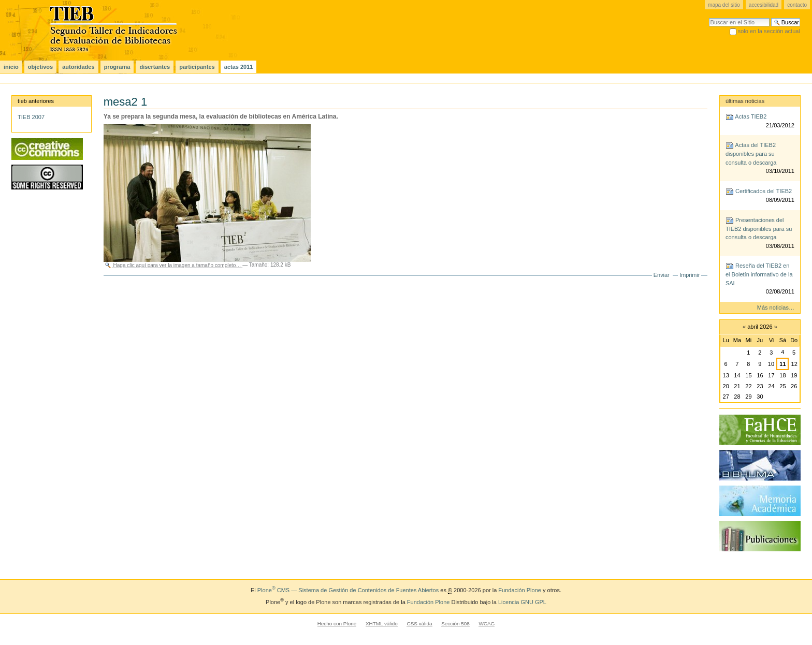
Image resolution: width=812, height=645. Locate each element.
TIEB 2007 (31, 117)
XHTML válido (382, 624)
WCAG (487, 624)
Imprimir (690, 275)
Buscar (709, 18)
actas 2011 (239, 67)
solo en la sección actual (769, 31)
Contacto (797, 5)
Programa (117, 67)
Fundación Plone (520, 590)
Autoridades (78, 67)
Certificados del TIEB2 (760, 196)
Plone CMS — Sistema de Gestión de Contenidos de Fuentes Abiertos (348, 590)
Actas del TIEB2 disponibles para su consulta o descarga (760, 158)
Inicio (11, 67)
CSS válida (419, 624)
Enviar (662, 275)
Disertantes (155, 67)
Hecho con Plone (337, 624)
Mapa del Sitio (724, 5)
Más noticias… (776, 307)
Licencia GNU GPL (522, 602)
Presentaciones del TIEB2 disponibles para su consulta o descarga (760, 233)
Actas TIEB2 (760, 121)
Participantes (197, 67)
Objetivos (40, 67)
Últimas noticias (745, 101)
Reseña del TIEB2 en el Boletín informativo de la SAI (760, 279)
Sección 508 (455, 624)
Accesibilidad (764, 5)
